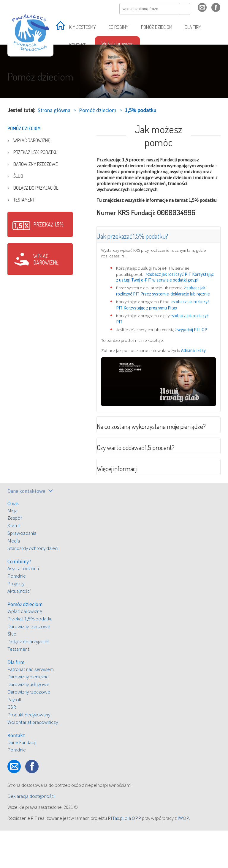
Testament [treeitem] (24, 200)
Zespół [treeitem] (15, 556)
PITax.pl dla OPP (124, 856)
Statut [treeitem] (14, 563)
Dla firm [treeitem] (193, 27)
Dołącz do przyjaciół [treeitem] (36, 188)
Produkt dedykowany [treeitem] (29, 752)
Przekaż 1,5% (48, 224)
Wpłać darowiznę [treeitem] (117, 43)
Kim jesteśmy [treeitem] (83, 27)
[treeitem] (60, 27)
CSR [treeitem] (12, 745)
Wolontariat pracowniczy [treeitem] (33, 760)
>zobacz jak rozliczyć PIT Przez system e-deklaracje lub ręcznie (166, 303)
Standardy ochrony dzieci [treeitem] (33, 586)
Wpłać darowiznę (46, 259)
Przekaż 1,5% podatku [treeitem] (35, 152)
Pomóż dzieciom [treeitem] (157, 27)
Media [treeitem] (14, 578)
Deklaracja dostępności (31, 834)
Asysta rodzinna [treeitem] (23, 606)
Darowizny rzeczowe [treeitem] (36, 164)
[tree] (40, 164)
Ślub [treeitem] (18, 176)
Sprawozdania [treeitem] (22, 571)
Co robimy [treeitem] (118, 27)
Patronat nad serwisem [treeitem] (31, 707)
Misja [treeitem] (12, 548)
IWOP (183, 856)
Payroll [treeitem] (14, 737)
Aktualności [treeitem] (19, 629)
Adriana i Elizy (200, 373)
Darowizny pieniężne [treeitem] (28, 714)
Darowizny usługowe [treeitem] (28, 722)
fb (220, 10)
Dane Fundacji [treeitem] (22, 780)
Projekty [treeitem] (16, 621)
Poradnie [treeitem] (17, 614)
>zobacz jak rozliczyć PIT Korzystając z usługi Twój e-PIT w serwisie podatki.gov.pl (158, 283)
